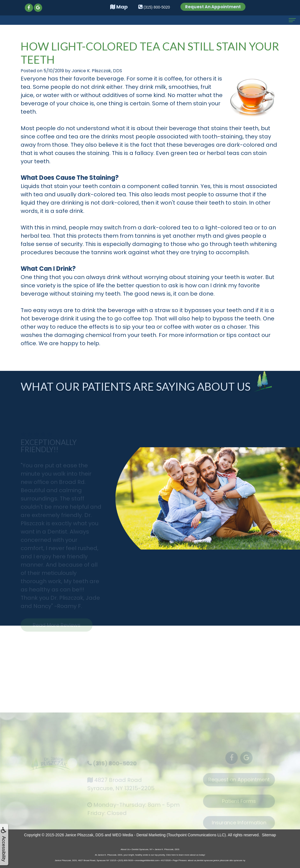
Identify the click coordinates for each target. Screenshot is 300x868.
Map (119, 7)
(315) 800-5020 (115, 766)
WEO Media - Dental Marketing (139, 835)
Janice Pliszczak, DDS (84, 835)
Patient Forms (239, 804)
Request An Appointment (213, 7)
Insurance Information (239, 825)
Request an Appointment (239, 782)
